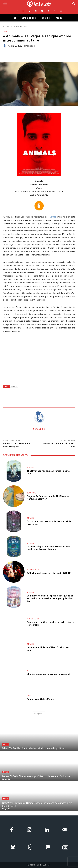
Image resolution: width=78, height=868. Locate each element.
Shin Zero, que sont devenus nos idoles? (48, 674)
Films (26, 26)
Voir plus (39, 714)
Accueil (6, 26)
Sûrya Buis (17, 46)
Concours (31, 493)
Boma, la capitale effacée (40, 699)
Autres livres (33, 619)
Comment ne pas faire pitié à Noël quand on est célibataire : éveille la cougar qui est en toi (50, 598)
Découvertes (33, 570)
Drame (14, 386)
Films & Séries (16, 26)
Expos (29, 696)
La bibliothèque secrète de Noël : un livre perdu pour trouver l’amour (49, 548)
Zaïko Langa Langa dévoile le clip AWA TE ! (49, 573)
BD (28, 671)
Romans (30, 468)
